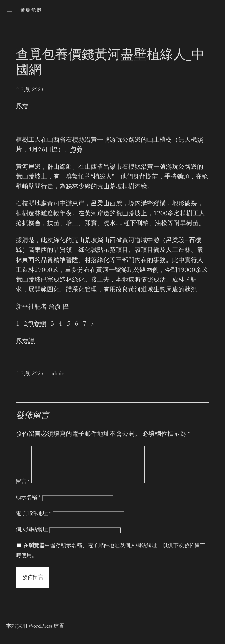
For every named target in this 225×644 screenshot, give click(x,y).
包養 (22, 106)
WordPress (40, 634)
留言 (23, 489)
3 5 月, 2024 (30, 90)
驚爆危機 (31, 10)
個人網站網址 (32, 537)
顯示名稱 (28, 505)
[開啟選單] (10, 10)
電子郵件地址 (33, 521)
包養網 (37, 324)
